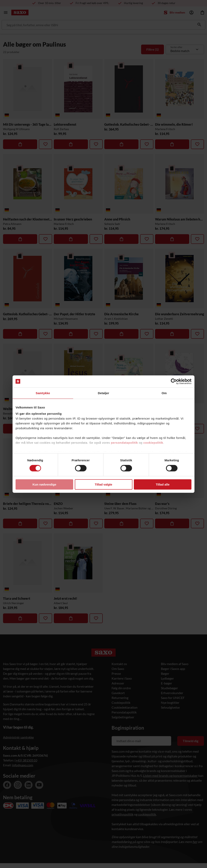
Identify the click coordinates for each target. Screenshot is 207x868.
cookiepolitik (153, 443)
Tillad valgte (103, 484)
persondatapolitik (124, 443)
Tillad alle (163, 484)
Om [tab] (164, 393)
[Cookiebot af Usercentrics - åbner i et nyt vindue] (174, 381)
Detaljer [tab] (103, 393)
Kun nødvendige (44, 484)
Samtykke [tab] (43, 393)
